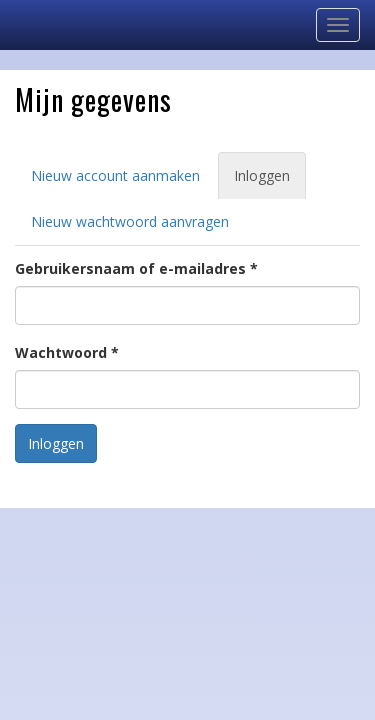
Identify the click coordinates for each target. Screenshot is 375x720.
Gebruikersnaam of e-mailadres (136, 268)
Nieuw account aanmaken (115, 175)
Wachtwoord (67, 352)
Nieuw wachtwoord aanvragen (130, 221)
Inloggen (270, 181)
